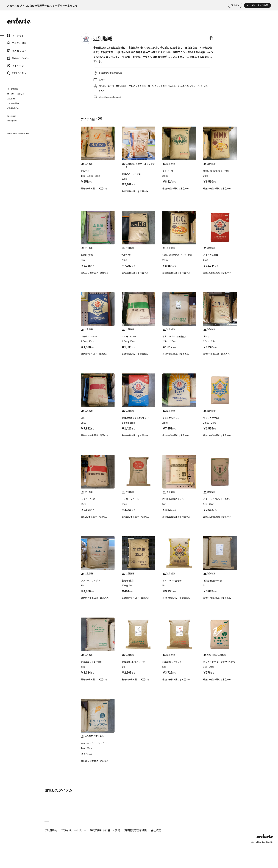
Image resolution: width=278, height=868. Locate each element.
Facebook (12, 116)
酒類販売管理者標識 (135, 830)
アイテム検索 (17, 43)
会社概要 (156, 830)
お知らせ (11, 99)
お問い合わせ (17, 73)
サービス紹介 (13, 89)
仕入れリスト (17, 51)
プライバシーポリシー (74, 830)
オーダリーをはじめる (257, 5)
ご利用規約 (51, 830)
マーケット (16, 36)
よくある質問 (13, 103)
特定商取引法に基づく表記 (105, 830)
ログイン (235, 5)
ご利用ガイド (13, 108)
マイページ (16, 66)
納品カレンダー (18, 58)
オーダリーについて (16, 94)
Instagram (12, 121)
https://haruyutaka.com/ (110, 97)
